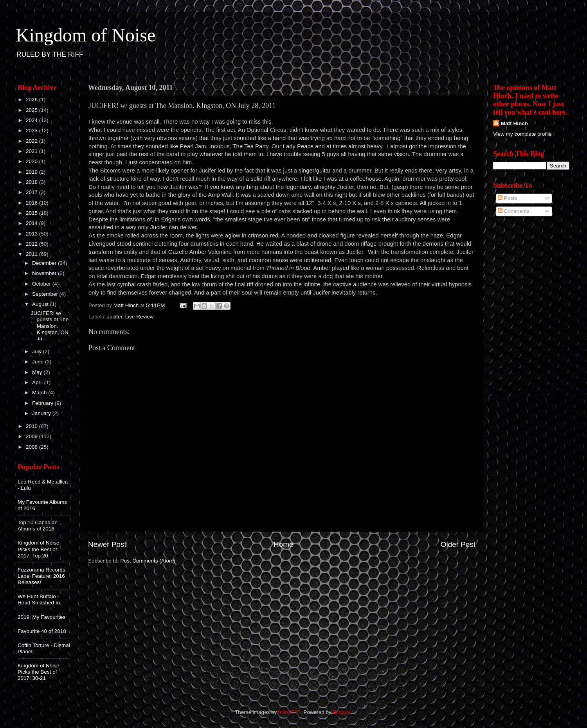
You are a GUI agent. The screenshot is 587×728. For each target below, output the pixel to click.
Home (283, 544)
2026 (32, 100)
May (38, 372)
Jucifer (114, 317)
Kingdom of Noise (86, 35)
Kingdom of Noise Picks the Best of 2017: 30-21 (39, 672)
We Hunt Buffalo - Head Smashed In (39, 599)
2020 (32, 161)
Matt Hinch (514, 123)
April (38, 382)
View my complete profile (522, 134)
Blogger (342, 712)
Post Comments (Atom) (148, 561)
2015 (32, 213)
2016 (32, 203)
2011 (32, 254)
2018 (32, 182)
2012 (32, 244)
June (39, 362)
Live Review (140, 317)
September (46, 294)
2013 (32, 234)
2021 (32, 151)
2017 (32, 192)
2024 (32, 120)
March (40, 393)
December (45, 263)
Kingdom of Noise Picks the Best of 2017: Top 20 (39, 549)
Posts (508, 198)
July (38, 351)
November (45, 273)
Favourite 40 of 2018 (42, 631)
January (42, 413)
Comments (514, 211)
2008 (32, 447)
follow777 (289, 712)
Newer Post (107, 544)
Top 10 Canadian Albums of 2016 (38, 526)
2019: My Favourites (41, 617)
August (41, 304)
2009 (32, 436)
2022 (32, 141)
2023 (32, 130)
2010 (32, 426)
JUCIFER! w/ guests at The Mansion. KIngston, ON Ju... (50, 326)
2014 (32, 223)
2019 (32, 172)
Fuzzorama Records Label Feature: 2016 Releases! (41, 576)
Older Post (458, 544)
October (42, 284)
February (43, 403)
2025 (32, 110)
